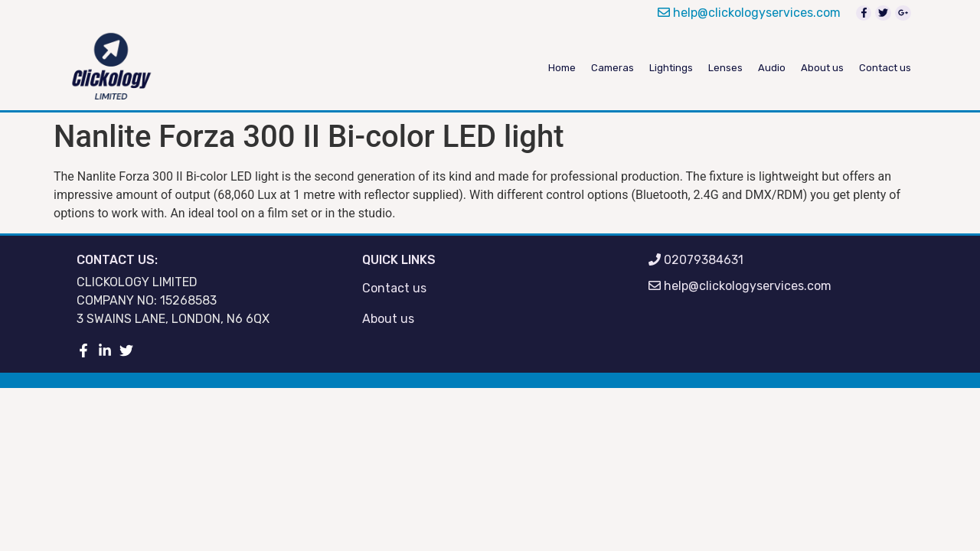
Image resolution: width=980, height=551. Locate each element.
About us (822, 68)
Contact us (885, 68)
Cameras (612, 68)
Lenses (725, 68)
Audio (772, 68)
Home (562, 68)
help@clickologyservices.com (749, 13)
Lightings (671, 68)
